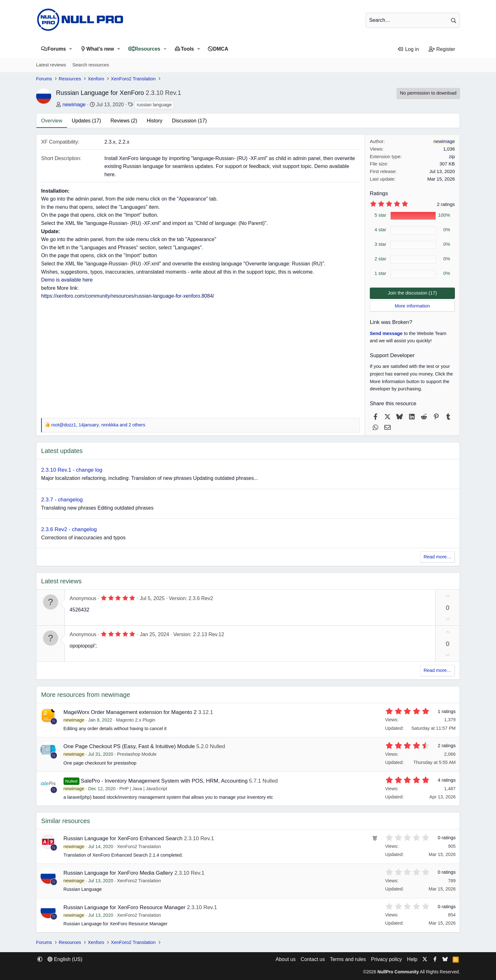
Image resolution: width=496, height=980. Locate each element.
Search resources (91, 65)
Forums (57, 49)
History (155, 121)
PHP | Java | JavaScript (143, 789)
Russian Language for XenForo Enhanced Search (123, 838)
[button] (70, 49)
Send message (386, 333)
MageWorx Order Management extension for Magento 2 (130, 712)
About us (285, 959)
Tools (187, 49)
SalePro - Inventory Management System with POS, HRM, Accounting (164, 781)
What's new (100, 49)
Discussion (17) (189, 121)
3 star (380, 244)
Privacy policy (387, 959)
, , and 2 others (98, 425)
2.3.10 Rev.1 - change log (72, 470)
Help (412, 959)
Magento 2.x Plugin (136, 720)
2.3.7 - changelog (62, 500)
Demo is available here (67, 280)
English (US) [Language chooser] (65, 959)
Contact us (313, 959)
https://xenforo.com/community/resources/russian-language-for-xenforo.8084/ (128, 296)
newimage (74, 105)
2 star (380, 259)
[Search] (413, 20)
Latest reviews (51, 65)
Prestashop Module (137, 754)
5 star (380, 215)
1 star (380, 273)
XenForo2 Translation (139, 847)
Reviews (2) (124, 121)
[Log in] (408, 49)
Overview (52, 121)
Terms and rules (348, 959)
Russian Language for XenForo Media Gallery (118, 873)
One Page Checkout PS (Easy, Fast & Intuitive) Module (129, 746)
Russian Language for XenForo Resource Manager (125, 907)
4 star (380, 230)
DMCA (220, 49)
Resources (147, 49)
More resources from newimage (86, 695)
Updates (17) (87, 121)
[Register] (442, 49)
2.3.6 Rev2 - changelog (69, 529)
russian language (154, 105)
